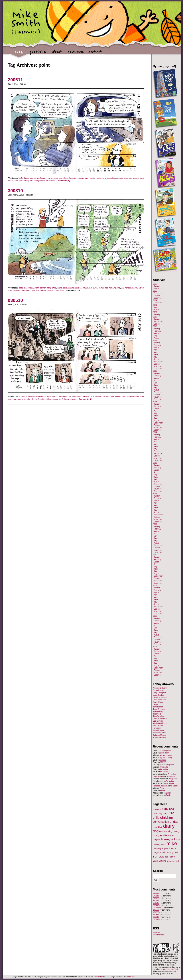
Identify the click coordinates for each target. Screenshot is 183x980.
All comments (158, 935)
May (155, 307)
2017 (155, 340)
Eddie (162, 788)
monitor (92, 178)
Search (158, 871)
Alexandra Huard (160, 688)
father (171, 835)
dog (156, 831)
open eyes (26, 290)
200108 (156, 898)
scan (136, 178)
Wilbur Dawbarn (159, 737)
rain (164, 852)
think (61, 399)
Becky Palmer (158, 690)
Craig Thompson (160, 693)
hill (123, 288)
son (16, 181)
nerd (15, 399)
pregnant (157, 852)
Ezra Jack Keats (159, 700)
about (57, 54)
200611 (15, 80)
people (27, 399)
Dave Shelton (158, 695)
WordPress (130, 977)
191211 (156, 893)
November (158, 366)
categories (52, 396)
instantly (107, 396)
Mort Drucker (158, 726)
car (31, 178)
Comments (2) (85, 399)
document (77, 396)
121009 (156, 912)
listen (141, 288)
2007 (155, 647)
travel (172, 857)
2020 (155, 312)
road (176, 852)
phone (120, 178)
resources (76, 54)
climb (60, 288)
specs (55, 399)
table (162, 857)
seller (38, 399)
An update (170, 765)
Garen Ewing (158, 702)
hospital (68, 178)
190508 (156, 910)
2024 (155, 300)
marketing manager (135, 396)
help (118, 288)
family (95, 288)
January (157, 286)
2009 (155, 585)
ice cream (98, 396)
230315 (156, 901)
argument (157, 809)
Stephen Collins (159, 733)
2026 (155, 284)
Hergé (155, 704)
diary (61, 178)
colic (65, 288)
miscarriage (83, 178)
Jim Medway (158, 712)
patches (100, 178)
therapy (50, 290)
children (167, 817)
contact (95, 54)
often (21, 399)
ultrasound (50, 181)
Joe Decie (157, 714)
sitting (49, 399)
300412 (156, 905)
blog (19, 54)
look (124, 396)
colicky (71, 288)
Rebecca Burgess (160, 786)
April (156, 350)
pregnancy (129, 178)
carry (49, 288)
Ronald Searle (159, 730)
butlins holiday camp (37, 396)
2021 (155, 305)
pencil (167, 848)
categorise (62, 396)
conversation (52, 178)
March (156, 289)
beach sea (29, 288)
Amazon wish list (171, 969)
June (156, 355)
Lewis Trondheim (160, 719)
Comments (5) (63, 181)
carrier (43, 288)
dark (155, 827)
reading (170, 852)
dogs (161, 831)
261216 (156, 903)
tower (57, 290)
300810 (15, 191)
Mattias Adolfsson (160, 723)
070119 (163, 760)
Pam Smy (157, 728)
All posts (156, 932)
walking (163, 861)
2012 (155, 494)
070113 (156, 896)
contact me (98, 977)
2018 (155, 326)
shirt (43, 399)
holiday (128, 288)
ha (91, 396)
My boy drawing (166, 755)
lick (113, 396)
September (158, 293)
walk (62, 290)
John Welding (158, 716)
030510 (15, 300)
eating (156, 835)
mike (74, 178)
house (165, 839)
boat (156, 813)
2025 (155, 291)
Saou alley (164, 753)
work (177, 861)
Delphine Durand (160, 697)
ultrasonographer (37, 181)
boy (161, 814)
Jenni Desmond (159, 709)
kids (177, 839)
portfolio (38, 54)
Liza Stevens (158, 721)
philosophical (111, 178)
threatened (24, 181)
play (33, 399)
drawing (168, 831)
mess (163, 844)
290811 (156, 915)
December (158, 298)
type (69, 399)
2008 (155, 616)
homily (135, 288)
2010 (155, 555)
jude (171, 839)
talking (43, 290)
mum (155, 848)
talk (37, 290)
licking (118, 396)
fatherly (112, 288)
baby (21, 178)
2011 (155, 524)
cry (84, 288)
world (75, 399)
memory (156, 844)
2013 (155, 463)
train (167, 857)
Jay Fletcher (158, 707)
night (161, 848)
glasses (85, 396)
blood (27, 178)
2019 (155, 317)
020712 (156, 919)
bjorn (37, 288)
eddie (164, 835)
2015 (155, 402)
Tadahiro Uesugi (159, 735)
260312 (156, 917)
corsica (78, 288)
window (171, 861)
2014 (155, 432)
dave (160, 827)
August (157, 310)
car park (38, 178)
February (157, 331)
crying (89, 288)
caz (44, 178)
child (54, 288)
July (155, 357)
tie (65, 399)
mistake (17, 290)
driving (176, 831)
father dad (103, 288)
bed (172, 809)
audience (23, 396)
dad (176, 822)
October (157, 296)
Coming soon (166, 750)
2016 (155, 371)
